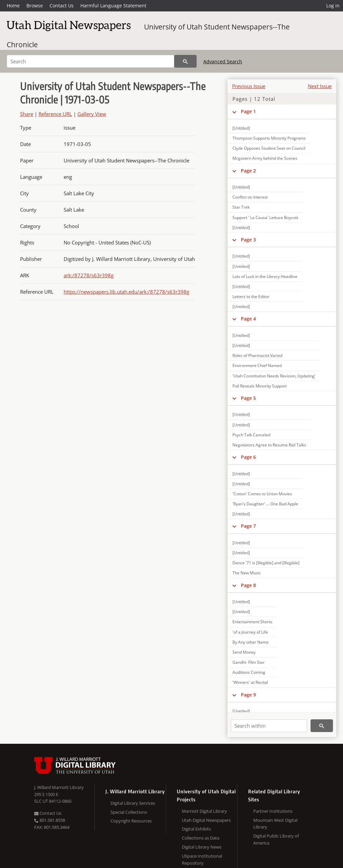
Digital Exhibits (196, 829)
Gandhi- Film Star (249, 662)
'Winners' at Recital (250, 682)
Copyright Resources (131, 821)
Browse (35, 6)
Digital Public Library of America (276, 839)
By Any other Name (251, 642)
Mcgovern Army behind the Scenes (265, 158)
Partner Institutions (273, 811)
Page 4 (248, 319)
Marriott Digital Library (204, 811)
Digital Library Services (133, 803)
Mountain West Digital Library (275, 824)
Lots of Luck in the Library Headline (265, 276)
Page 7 (248, 526)
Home (13, 6)
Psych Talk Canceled (251, 435)
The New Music (247, 573)
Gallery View (92, 114)
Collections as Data (201, 838)
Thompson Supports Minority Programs (269, 138)
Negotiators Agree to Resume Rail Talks (269, 445)
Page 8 (248, 585)
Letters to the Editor (251, 297)
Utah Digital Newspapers (206, 820)
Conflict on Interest (250, 197)
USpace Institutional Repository (202, 859)
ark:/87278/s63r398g (89, 275)
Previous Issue (249, 86)
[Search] (90, 61)
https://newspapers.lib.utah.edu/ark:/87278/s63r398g (126, 292)
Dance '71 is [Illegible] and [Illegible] (266, 563)
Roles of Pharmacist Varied (257, 355)
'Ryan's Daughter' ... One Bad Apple (265, 504)
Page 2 (248, 171)
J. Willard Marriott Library (59, 787)
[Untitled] (241, 128)
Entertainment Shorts (252, 622)
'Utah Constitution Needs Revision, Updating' (274, 376)
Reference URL (55, 114)
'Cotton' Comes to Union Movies (262, 494)
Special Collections (129, 812)
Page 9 (248, 695)
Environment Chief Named (257, 366)
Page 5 (248, 398)
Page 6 (248, 457)
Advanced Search (223, 61)
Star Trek (241, 207)
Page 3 (248, 240)
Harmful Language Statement (113, 6)
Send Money (244, 652)
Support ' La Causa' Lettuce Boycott (265, 218)
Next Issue (320, 86)
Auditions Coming (249, 672)
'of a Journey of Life (250, 632)
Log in (333, 6)
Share (27, 114)
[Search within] (269, 726)
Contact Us (62, 6)
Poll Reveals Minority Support (260, 386)
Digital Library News (202, 847)
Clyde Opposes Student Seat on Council (269, 148)
